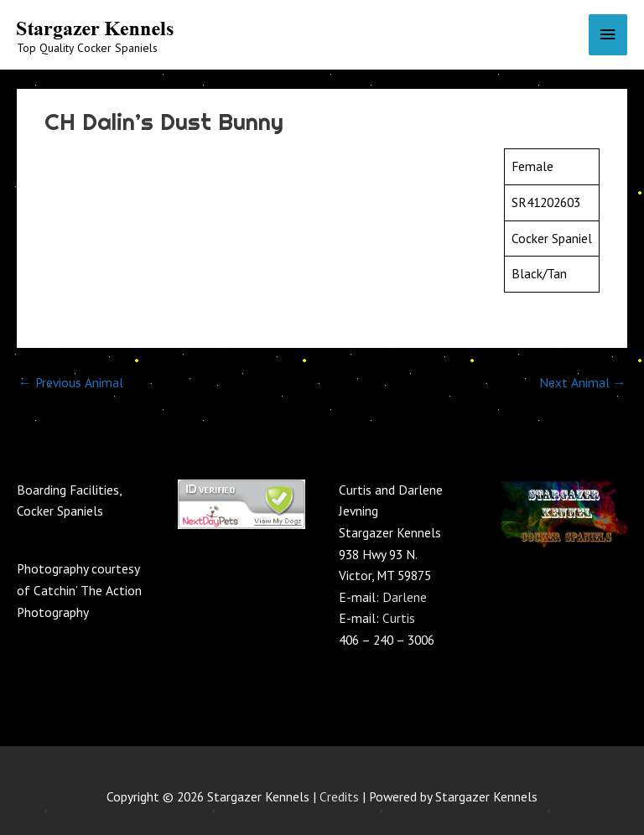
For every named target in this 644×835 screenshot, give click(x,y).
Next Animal (583, 382)
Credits (339, 796)
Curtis (399, 618)
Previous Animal (71, 382)
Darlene (405, 597)
